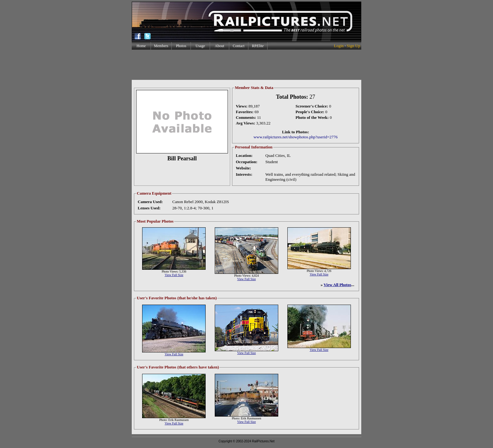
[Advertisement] (246, 65)
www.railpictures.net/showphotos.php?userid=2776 (296, 137)
